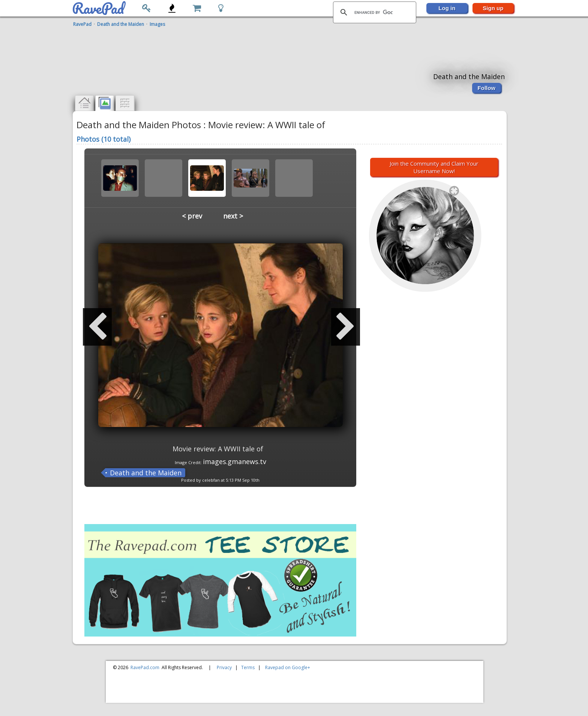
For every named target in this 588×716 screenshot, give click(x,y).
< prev (192, 216)
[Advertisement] (290, 46)
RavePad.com (145, 667)
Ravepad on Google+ (288, 667)
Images (157, 24)
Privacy (224, 667)
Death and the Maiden (121, 24)
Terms (248, 667)
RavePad (82, 24)
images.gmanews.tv (235, 461)
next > (233, 216)
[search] (373, 12)
